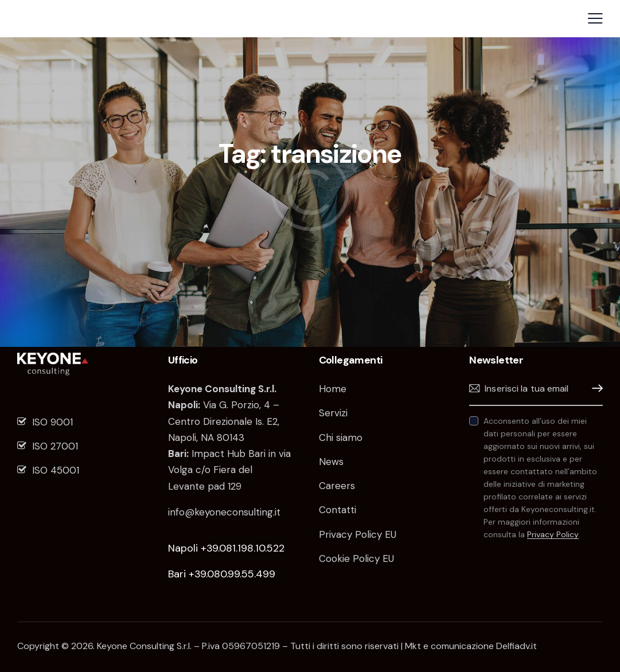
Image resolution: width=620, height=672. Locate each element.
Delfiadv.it (516, 646)
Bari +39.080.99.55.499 (222, 574)
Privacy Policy (553, 535)
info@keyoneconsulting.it (224, 512)
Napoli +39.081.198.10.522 (226, 548)
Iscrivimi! (594, 388)
